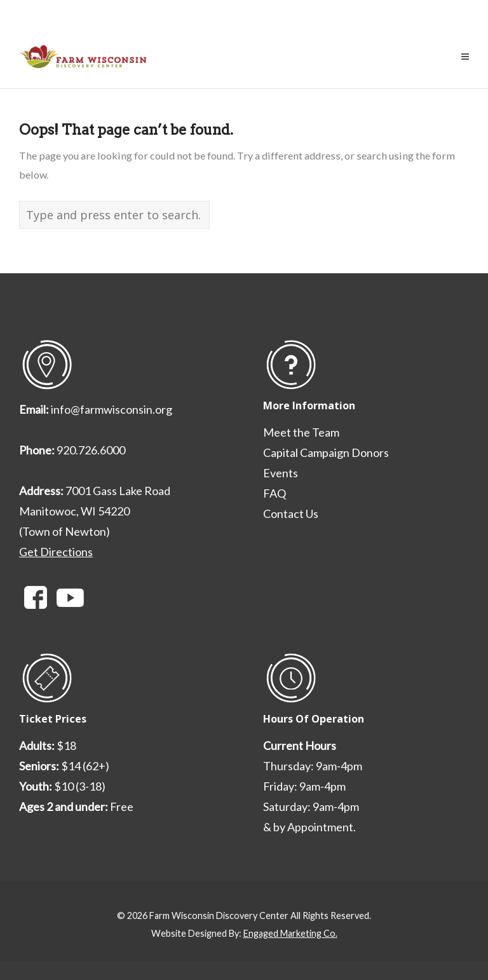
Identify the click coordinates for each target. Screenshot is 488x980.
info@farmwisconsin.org (112, 409)
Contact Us (291, 514)
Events (281, 473)
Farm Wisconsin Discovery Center (219, 915)
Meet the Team (301, 432)
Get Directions (56, 552)
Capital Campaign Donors (326, 453)
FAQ (274, 493)
